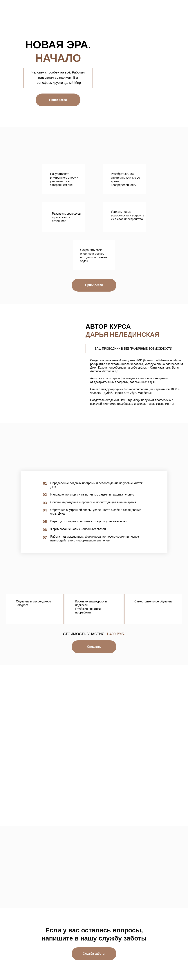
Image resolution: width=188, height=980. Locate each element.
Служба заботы (94, 954)
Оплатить (94, 647)
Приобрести (58, 100)
